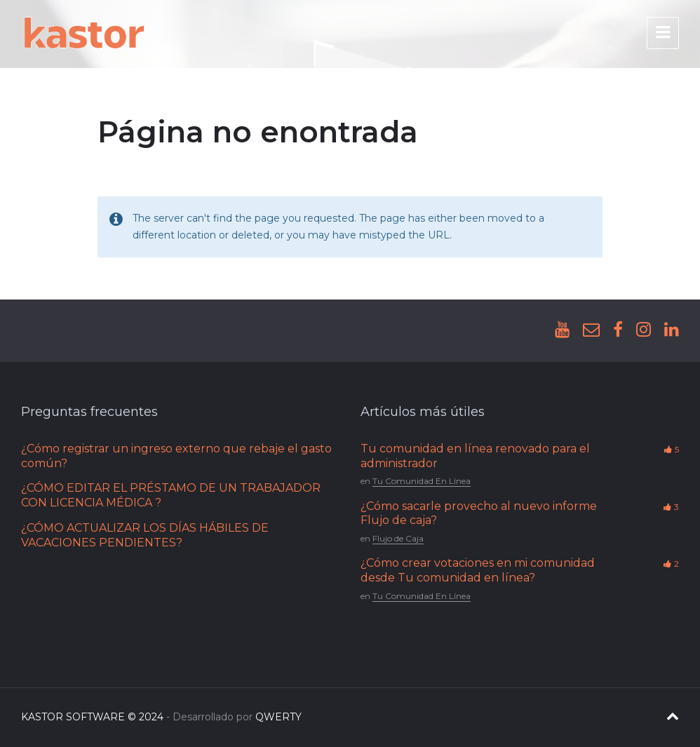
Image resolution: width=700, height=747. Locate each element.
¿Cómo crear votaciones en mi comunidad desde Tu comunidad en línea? (478, 570)
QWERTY (278, 717)
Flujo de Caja (398, 538)
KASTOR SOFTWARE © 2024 (92, 717)
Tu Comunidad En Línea (422, 481)
